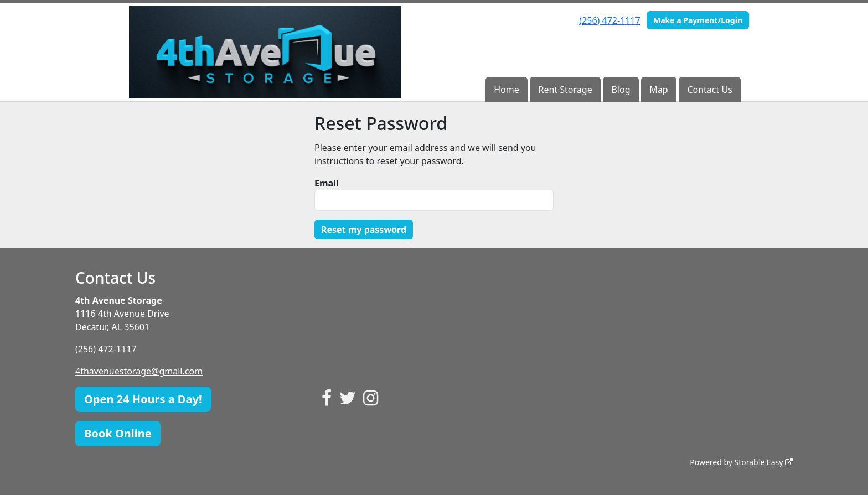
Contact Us (709, 90)
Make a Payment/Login (698, 20)
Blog (621, 90)
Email (327, 183)
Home (507, 90)
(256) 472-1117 (609, 20)
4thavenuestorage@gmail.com (139, 371)
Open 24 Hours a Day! (143, 399)
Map (658, 90)
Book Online (118, 433)
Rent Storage (565, 90)
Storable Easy (764, 462)
